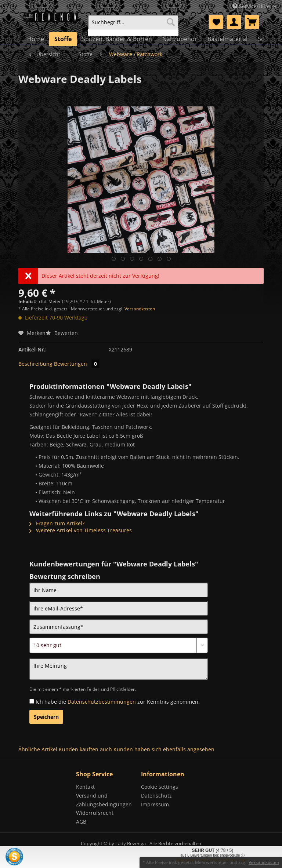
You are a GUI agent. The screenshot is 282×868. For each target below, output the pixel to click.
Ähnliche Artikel (38, 749)
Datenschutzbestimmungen (102, 702)
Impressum (155, 804)
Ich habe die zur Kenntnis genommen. (118, 702)
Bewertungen (77, 364)
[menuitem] (133, 25)
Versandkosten (140, 309)
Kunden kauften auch (85, 749)
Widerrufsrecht (95, 813)
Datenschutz (156, 796)
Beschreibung (35, 364)
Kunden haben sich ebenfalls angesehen (164, 749)
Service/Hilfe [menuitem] (252, 6)
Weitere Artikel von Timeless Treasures (81, 530)
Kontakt (85, 787)
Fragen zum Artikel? (57, 523)
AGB (81, 822)
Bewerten (62, 333)
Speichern (46, 717)
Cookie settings (160, 787)
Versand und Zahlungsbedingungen (104, 800)
